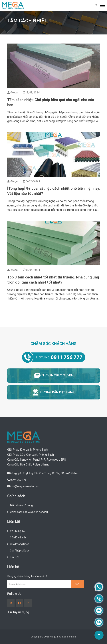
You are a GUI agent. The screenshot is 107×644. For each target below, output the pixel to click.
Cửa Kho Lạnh (18, 538)
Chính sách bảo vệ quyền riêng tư (29, 512)
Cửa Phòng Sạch (20, 544)
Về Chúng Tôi (18, 531)
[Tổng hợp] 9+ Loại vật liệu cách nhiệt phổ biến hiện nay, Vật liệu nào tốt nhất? (53, 191)
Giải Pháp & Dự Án (20, 551)
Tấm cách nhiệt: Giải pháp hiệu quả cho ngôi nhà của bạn (51, 102)
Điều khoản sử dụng (21, 505)
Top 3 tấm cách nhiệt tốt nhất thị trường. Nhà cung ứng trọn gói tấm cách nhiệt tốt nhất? (53, 280)
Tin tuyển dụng (18, 612)
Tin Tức (14, 557)
